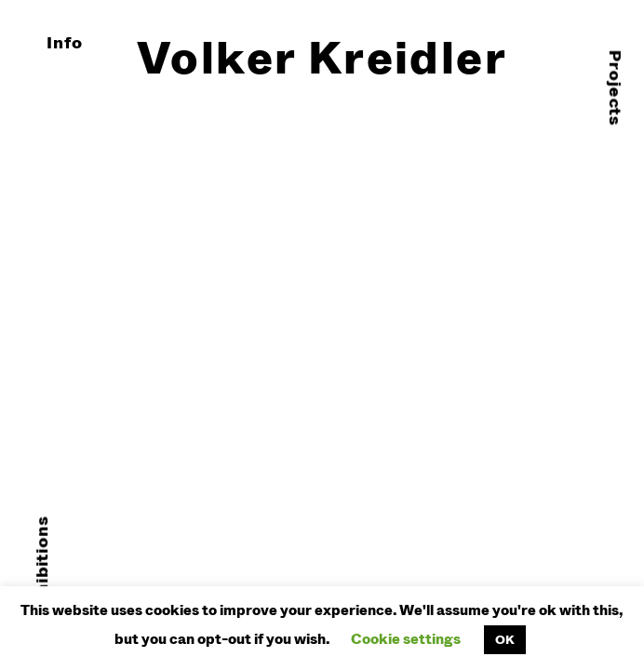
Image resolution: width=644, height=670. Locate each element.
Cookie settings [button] (406, 639)
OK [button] (505, 639)
